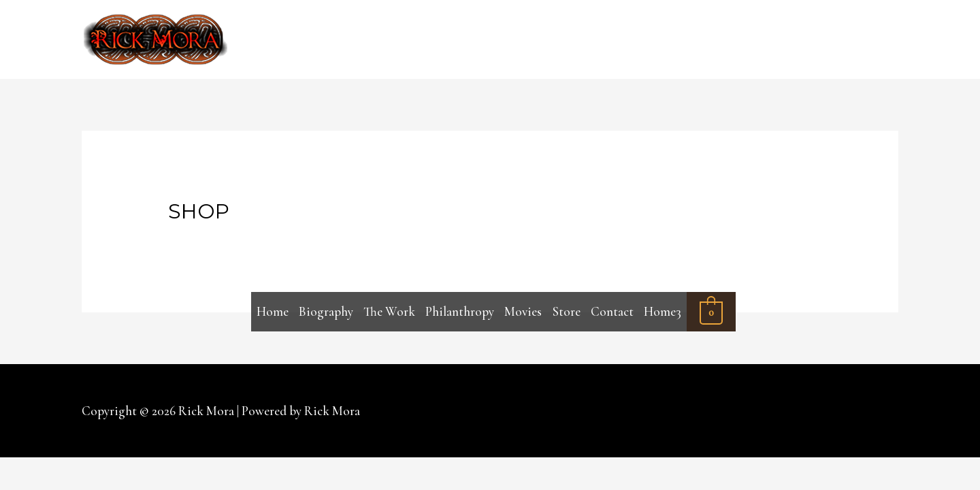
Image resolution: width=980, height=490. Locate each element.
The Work (389, 311)
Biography (326, 311)
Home (273, 311)
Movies (523, 311)
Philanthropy (460, 311)
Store (567, 311)
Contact (612, 311)
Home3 (663, 311)
